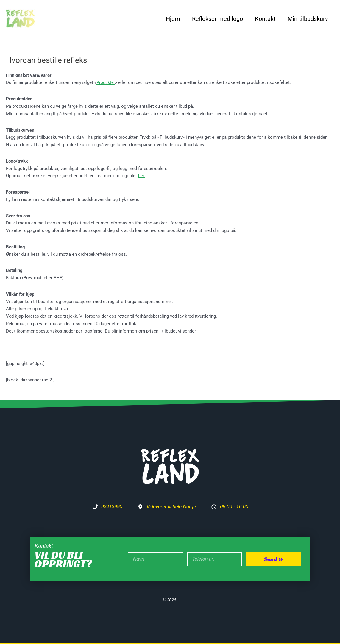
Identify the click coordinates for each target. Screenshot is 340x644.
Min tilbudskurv (308, 19)
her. (142, 176)
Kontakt (265, 19)
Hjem (173, 19)
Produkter (106, 82)
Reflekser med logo (217, 19)
